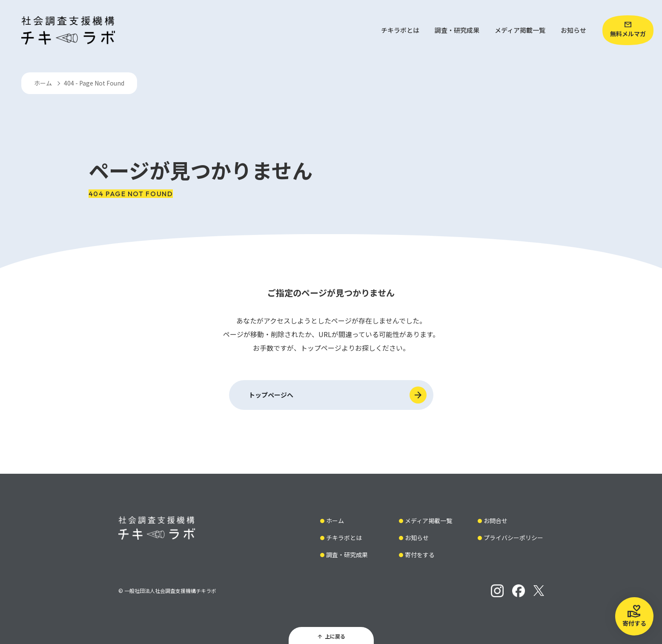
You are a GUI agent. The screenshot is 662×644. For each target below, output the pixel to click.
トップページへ (271, 395)
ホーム (43, 83)
